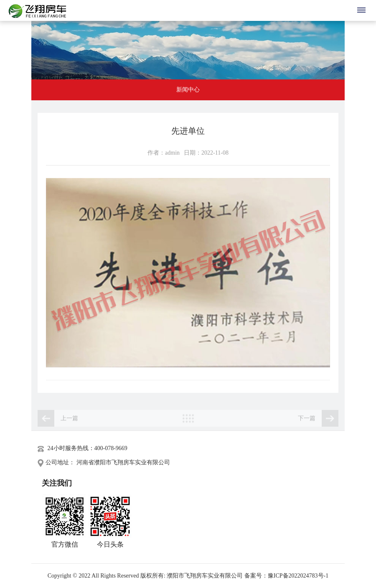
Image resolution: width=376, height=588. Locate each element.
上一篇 (58, 421)
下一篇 (318, 421)
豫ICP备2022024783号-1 (298, 576)
